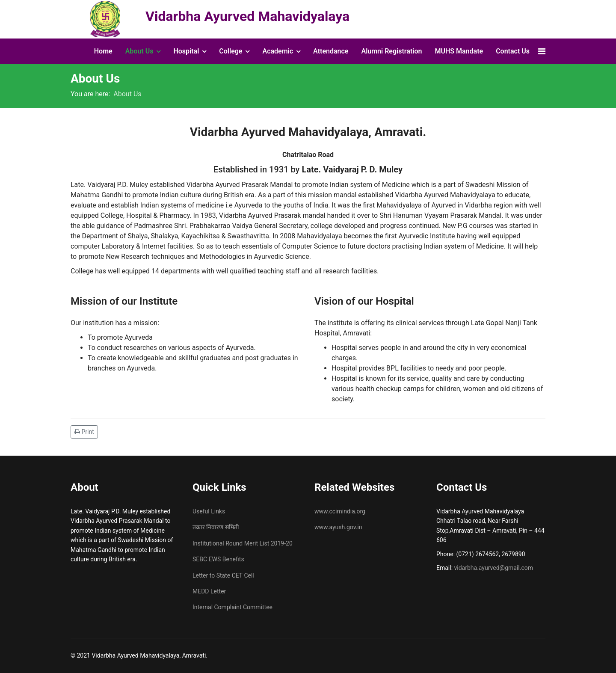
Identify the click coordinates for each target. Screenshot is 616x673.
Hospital (186, 51)
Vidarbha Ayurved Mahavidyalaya (247, 16)
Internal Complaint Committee (232, 607)
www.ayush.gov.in (338, 527)
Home (103, 51)
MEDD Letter (209, 591)
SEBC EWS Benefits (218, 559)
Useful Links (209, 511)
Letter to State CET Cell (223, 575)
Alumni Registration (391, 51)
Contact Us (513, 51)
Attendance (331, 51)
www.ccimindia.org (340, 511)
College (231, 51)
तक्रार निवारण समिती (216, 527)
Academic (278, 51)
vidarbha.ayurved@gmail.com (494, 568)
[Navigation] (542, 51)
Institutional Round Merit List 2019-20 (243, 543)
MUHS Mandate (459, 51)
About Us (139, 51)
